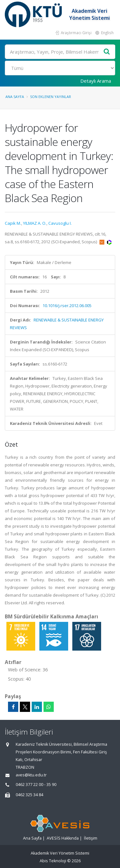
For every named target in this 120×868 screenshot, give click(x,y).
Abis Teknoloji (53, 861)
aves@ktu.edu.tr (31, 775)
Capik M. (13, 223)
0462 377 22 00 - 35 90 (36, 785)
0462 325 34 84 (29, 795)
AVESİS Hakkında (63, 838)
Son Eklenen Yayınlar (51, 97)
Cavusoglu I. (60, 223)
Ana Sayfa (15, 97)
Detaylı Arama (96, 81)
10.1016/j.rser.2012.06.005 (67, 306)
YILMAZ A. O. (35, 223)
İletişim (91, 838)
